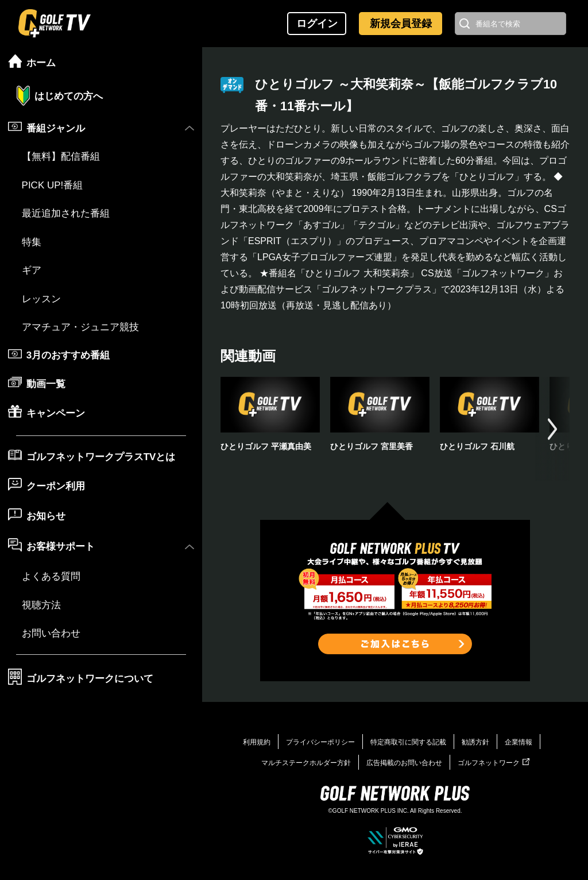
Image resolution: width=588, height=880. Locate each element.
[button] (552, 429)
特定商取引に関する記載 (408, 742)
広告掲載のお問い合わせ (404, 763)
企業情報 (519, 742)
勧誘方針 (475, 742)
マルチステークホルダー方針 (306, 763)
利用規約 (257, 742)
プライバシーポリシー (320, 742)
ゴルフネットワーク (494, 763)
